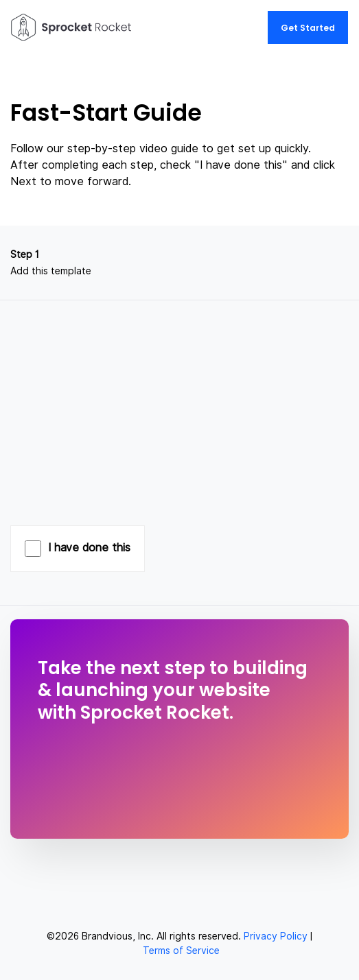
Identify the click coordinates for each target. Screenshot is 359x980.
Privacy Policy (276, 936)
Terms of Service (181, 951)
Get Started (308, 28)
